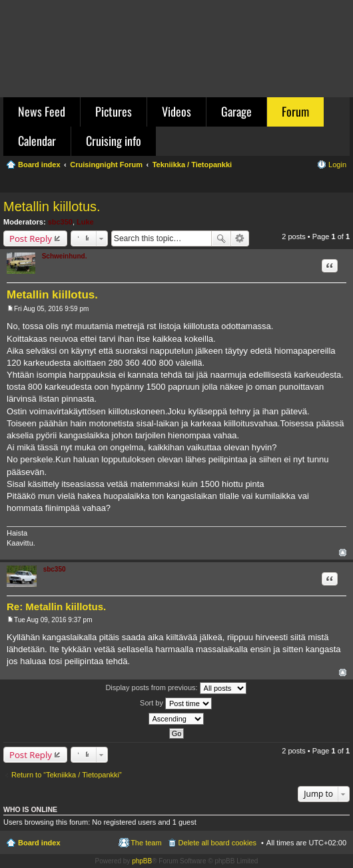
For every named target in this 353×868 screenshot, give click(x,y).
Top (343, 553)
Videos (176, 111)
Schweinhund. (65, 256)
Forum (295, 111)
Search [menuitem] (341, 184)
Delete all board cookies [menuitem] (217, 843)
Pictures (114, 111)
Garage (236, 111)
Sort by (176, 703)
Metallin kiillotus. (52, 207)
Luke (85, 222)
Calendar (37, 141)
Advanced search (240, 238)
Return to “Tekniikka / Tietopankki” (67, 775)
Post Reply (31, 238)
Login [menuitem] (337, 165)
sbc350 (60, 222)
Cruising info (114, 141)
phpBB (142, 861)
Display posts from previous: (176, 688)
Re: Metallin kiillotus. (56, 607)
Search (221, 238)
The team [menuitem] (146, 843)
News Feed (42, 111)
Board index (39, 843)
